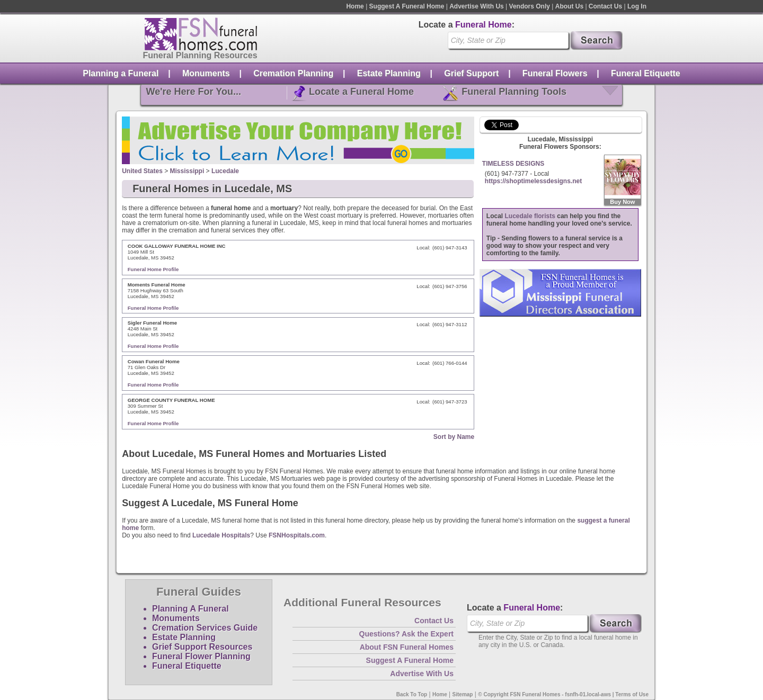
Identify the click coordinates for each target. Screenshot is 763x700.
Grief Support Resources (202, 647)
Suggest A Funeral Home (407, 6)
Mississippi (187, 171)
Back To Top (412, 694)
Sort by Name (454, 437)
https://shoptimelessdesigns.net (533, 181)
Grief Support (471, 73)
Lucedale (225, 171)
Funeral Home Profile (153, 269)
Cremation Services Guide (205, 628)
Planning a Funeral (121, 73)
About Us (569, 6)
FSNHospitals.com (297, 535)
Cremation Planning (293, 73)
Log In (637, 6)
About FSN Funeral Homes (407, 647)
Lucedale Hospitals (221, 535)
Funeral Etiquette (646, 73)
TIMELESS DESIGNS (513, 164)
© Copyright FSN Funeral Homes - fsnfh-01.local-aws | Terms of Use (563, 694)
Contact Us (605, 6)
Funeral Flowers (555, 73)
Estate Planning (389, 73)
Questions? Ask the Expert (406, 634)
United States (142, 171)
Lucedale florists (530, 216)
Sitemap (463, 694)
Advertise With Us (477, 6)
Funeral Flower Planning (201, 656)
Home (355, 6)
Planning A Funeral (190, 609)
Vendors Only (530, 6)
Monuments (206, 73)
